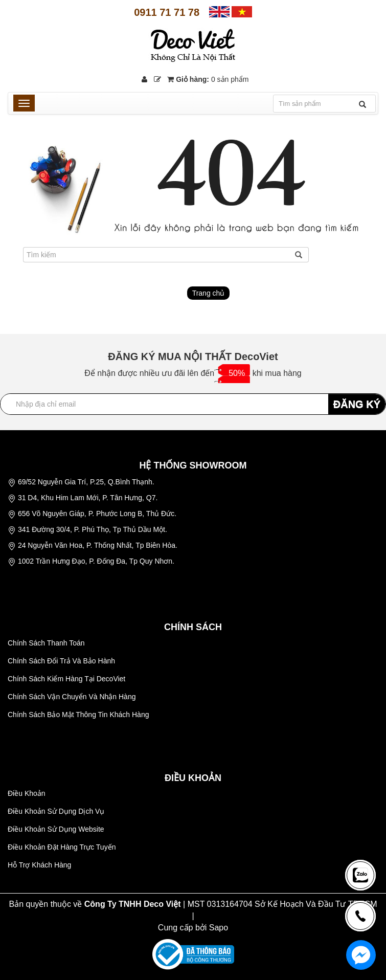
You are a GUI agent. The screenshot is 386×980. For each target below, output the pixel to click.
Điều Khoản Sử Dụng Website (56, 829)
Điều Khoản (27, 793)
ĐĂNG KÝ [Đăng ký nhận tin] (357, 404)
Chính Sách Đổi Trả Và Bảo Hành (61, 661)
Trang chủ (209, 293)
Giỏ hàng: (208, 79)
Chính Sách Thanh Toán (46, 643)
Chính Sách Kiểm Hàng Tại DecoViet (66, 679)
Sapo (219, 928)
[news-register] (360, 875)
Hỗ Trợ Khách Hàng (39, 865)
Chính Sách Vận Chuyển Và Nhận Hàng (72, 697)
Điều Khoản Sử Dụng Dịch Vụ (56, 811)
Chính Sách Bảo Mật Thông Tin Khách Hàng (78, 715)
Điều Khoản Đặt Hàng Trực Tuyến (62, 847)
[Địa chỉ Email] (193, 404)
